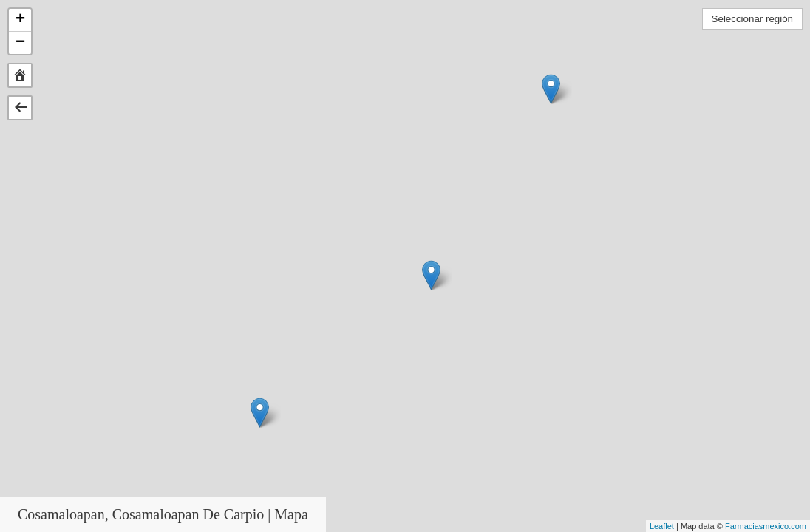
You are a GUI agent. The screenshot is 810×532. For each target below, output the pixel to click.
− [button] (20, 43)
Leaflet (662, 526)
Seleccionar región (752, 19)
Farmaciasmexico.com (766, 526)
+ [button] (20, 20)
